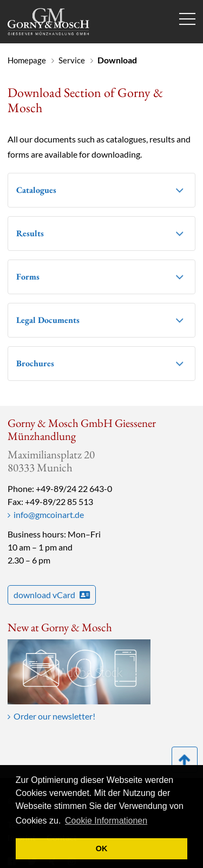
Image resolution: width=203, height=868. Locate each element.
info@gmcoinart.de (49, 514)
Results (30, 233)
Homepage (27, 60)
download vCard (52, 595)
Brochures (35, 363)
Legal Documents (48, 320)
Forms (28, 277)
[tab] (101, 190)
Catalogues (36, 190)
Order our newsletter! (54, 716)
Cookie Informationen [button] (106, 821)
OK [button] (102, 848)
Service (72, 60)
